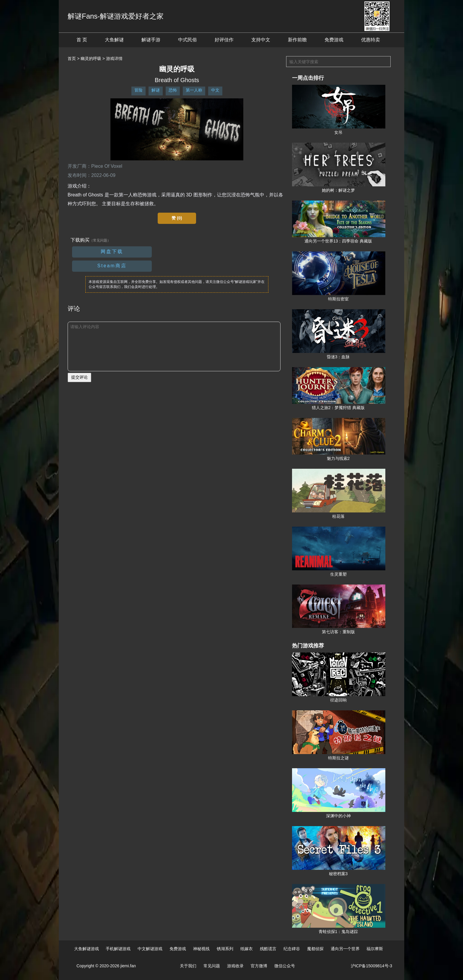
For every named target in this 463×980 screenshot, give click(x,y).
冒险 (138, 90)
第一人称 (194, 90)
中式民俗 (188, 40)
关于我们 (188, 966)
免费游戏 (334, 40)
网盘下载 (112, 251)
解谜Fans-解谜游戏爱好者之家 (116, 16)
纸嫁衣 (247, 949)
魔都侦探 (315, 949)
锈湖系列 (225, 949)
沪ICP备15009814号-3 (371, 966)
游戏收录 (235, 966)
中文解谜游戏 (150, 949)
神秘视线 (201, 949)
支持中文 (261, 40)
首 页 (82, 40)
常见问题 (212, 966)
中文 (215, 90)
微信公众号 (285, 966)
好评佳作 (224, 40)
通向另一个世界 (345, 949)
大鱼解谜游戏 (87, 949)
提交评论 (79, 377)
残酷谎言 (268, 949)
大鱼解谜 (114, 40)
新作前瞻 (297, 40)
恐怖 (173, 90)
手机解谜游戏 (118, 949)
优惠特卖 (371, 40)
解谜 (156, 90)
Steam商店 (112, 266)
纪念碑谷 (292, 949)
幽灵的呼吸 (91, 58)
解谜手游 (151, 40)
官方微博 (259, 966)
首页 (72, 58)
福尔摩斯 (375, 949)
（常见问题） (100, 240)
